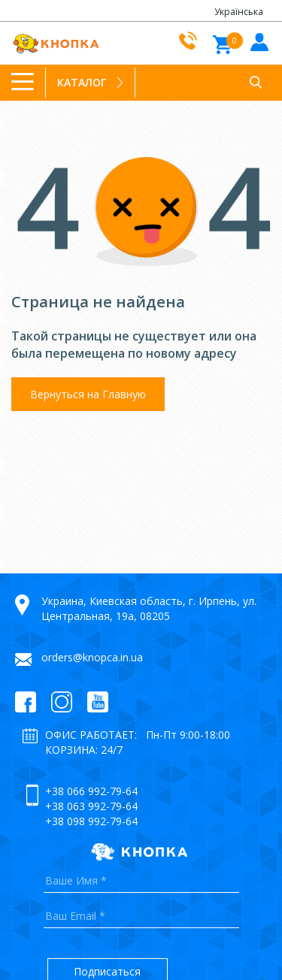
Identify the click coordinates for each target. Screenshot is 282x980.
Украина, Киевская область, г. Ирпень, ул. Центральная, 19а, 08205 (149, 608)
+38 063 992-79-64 (91, 806)
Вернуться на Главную (88, 394)
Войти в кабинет (258, 41)
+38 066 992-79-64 (91, 791)
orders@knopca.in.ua (92, 657)
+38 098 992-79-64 (91, 821)
